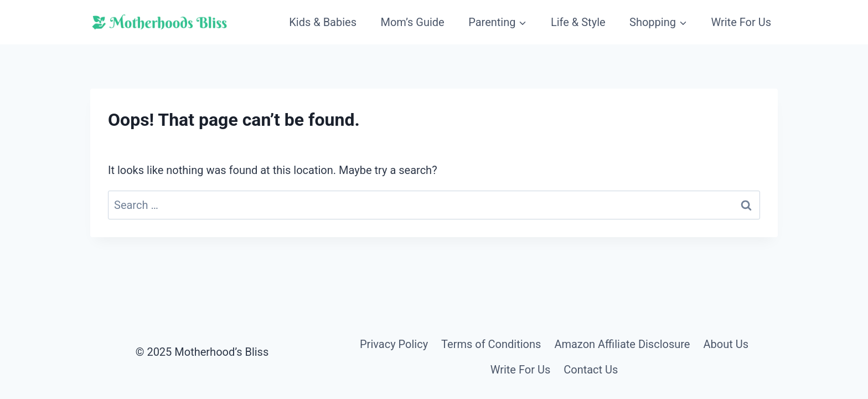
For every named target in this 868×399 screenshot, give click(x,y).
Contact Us (591, 370)
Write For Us (741, 22)
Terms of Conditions (491, 344)
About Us (726, 344)
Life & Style (578, 22)
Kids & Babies (323, 22)
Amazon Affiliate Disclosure (622, 344)
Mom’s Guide (412, 22)
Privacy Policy (394, 344)
